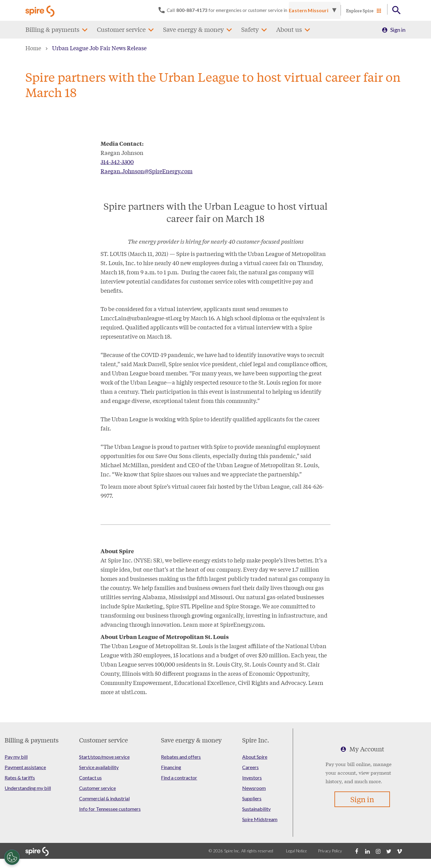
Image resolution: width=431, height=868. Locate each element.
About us (289, 30)
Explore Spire (360, 10)
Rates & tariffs (20, 778)
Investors (252, 778)
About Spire (255, 757)
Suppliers (252, 798)
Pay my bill (16, 757)
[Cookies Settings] (12, 857)
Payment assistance (25, 767)
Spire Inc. (256, 740)
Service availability (99, 767)
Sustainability (256, 809)
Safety (250, 30)
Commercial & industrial (104, 798)
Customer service (121, 30)
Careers (250, 767)
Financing (171, 767)
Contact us (90, 778)
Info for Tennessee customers (110, 809)
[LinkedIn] (367, 851)
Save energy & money (193, 30)
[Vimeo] (399, 851)
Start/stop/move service (104, 757)
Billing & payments (52, 30)
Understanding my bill (28, 788)
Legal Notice (297, 851)
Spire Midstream (260, 819)
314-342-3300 (117, 162)
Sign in (398, 30)
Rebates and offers (181, 757)
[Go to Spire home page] (41, 10)
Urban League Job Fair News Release (99, 48)
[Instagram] (378, 851)
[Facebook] (357, 851)
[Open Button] (397, 11)
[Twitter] (389, 851)
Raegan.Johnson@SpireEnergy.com (147, 171)
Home (33, 48)
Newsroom (254, 788)
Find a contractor (179, 778)
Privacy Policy (330, 851)
